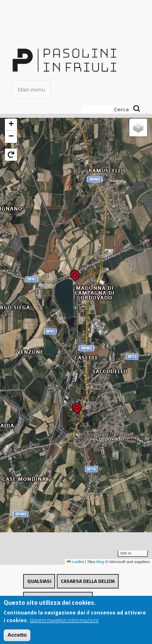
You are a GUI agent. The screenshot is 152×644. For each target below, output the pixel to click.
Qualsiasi (39, 581)
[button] (75, 273)
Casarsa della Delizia (88, 581)
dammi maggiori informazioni (64, 624)
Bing (101, 562)
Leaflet (75, 562)
